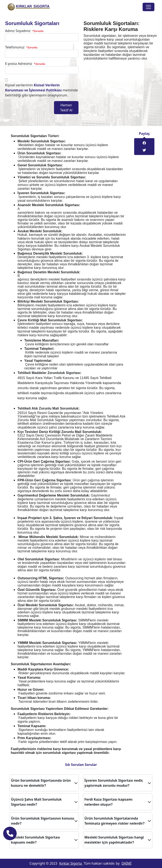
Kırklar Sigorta (71, 863)
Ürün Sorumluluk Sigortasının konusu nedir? (44, 821)
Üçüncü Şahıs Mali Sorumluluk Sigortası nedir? (44, 802)
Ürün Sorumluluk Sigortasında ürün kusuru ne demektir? (44, 783)
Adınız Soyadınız (24, 31)
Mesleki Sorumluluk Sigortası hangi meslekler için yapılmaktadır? (118, 840)
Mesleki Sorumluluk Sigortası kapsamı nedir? (44, 840)
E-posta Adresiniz (25, 64)
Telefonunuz (21, 47)
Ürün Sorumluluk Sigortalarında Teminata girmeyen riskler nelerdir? (118, 821)
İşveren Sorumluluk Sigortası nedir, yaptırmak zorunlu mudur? (118, 783)
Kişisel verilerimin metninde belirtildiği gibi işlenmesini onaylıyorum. (41, 90)
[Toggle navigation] (148, 7)
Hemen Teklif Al (66, 108)
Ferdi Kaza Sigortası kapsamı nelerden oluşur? (118, 802)
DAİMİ (126, 863)
